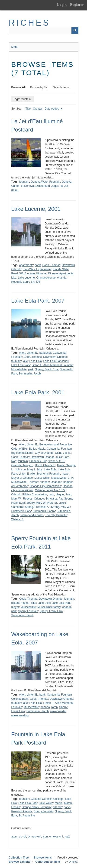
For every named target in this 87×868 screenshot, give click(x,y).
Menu (15, 47)
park (31, 369)
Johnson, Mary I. (25, 469)
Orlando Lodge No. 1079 (50, 490)
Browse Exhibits (20, 862)
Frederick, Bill (38, 461)
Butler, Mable (37, 449)
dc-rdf (23, 837)
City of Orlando (44, 453)
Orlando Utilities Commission (29, 494)
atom (14, 837)
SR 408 (35, 282)
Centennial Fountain (59, 449)
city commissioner (22, 453)
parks (67, 807)
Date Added (52, 109)
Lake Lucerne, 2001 (36, 209)
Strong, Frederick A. (37, 507)
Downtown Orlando (55, 357)
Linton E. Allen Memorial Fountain (53, 365)
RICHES (30, 23)
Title (28, 109)
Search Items (61, 87)
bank (38, 265)
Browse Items (43, 858)
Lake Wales (46, 803)
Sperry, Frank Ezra (47, 369)
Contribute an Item (48, 862)
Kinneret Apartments (61, 273)
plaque (60, 494)
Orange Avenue (46, 278)
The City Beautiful (56, 515)
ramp (54, 707)
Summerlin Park (21, 511)
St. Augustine (27, 816)
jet (61, 186)
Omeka (73, 862)
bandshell (45, 353)
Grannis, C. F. (56, 461)
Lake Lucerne (26, 278)
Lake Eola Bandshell (56, 361)
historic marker (21, 603)
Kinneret (42, 273)
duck (59, 457)
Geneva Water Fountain (45, 182)
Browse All (19, 87)
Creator (38, 109)
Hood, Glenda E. (45, 465)
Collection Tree (19, 858)
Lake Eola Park (21, 365)
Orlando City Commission (45, 486)
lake (14, 278)
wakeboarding (20, 715)
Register (77, 5)
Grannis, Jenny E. (22, 465)
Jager (55, 186)
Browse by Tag (39, 87)
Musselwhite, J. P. (62, 478)
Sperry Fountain (28, 611)
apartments (26, 265)
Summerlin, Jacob (30, 374)
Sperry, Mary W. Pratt (40, 503)
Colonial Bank (20, 699)
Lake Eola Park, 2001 (38, 392)
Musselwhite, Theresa (25, 482)
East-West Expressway (37, 269)
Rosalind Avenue (22, 811)
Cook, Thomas (51, 265)
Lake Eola (36, 361)
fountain (24, 182)
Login (62, 5)
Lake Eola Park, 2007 (38, 301)
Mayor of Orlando (22, 478)
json (45, 837)
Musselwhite (19, 369)
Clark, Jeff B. (63, 453)
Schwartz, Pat (54, 499)
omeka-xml (56, 837)
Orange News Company (36, 807)
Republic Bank (20, 282)
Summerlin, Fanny (44, 511)
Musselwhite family (49, 607)
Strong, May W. (61, 507)
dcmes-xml (34, 837)
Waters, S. (18, 519)
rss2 (67, 837)
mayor (66, 474)
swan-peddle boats (32, 515)
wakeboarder (58, 711)
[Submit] (75, 31)
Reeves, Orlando (33, 499)
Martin (59, 803)
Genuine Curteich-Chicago (47, 799)
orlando (62, 278)
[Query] (44, 31)
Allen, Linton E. (28, 353)
